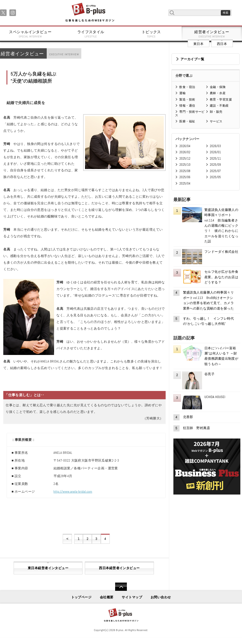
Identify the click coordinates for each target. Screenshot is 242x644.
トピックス (151, 34)
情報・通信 (187, 106)
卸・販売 (216, 112)
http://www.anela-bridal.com (73, 491)
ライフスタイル (91, 34)
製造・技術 (187, 99)
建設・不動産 (219, 106)
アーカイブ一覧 (192, 59)
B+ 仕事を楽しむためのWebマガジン (90, 13)
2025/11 (215, 159)
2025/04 (185, 183)
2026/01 (215, 152)
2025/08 (185, 171)
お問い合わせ (161, 597)
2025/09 (215, 165)
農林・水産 (218, 93)
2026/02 (185, 152)
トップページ (81, 597)
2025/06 (185, 177)
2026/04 (185, 146)
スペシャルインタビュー (30, 34)
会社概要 (107, 597)
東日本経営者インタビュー (48, 568)
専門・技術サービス (190, 113)
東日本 (198, 44)
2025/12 (185, 159)
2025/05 (215, 177)
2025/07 (215, 171)
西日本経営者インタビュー (119, 568)
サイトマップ (132, 597)
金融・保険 (218, 87)
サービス (216, 121)
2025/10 (185, 165)
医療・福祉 (187, 121)
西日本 (222, 44)
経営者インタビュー (212, 34)
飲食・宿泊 (187, 87)
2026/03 (215, 146)
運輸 (182, 93)
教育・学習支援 (221, 99)
